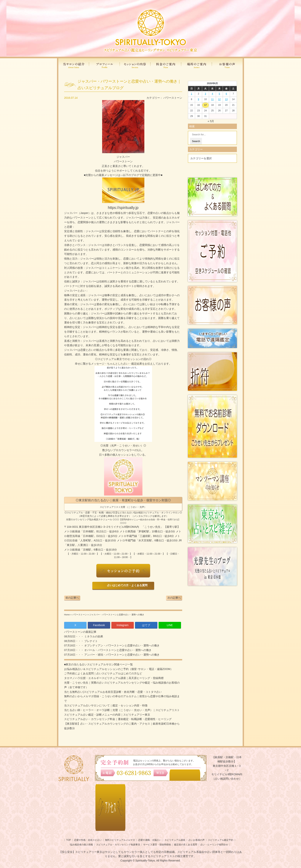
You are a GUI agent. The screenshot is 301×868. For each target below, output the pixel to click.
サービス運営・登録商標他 (157, 845)
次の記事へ (174, 598)
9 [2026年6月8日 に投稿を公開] (199, 99)
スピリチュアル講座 (175, 840)
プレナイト (91, 641)
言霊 (115, 513)
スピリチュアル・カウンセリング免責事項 (118, 845)
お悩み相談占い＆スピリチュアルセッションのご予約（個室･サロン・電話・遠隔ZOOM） (119, 669)
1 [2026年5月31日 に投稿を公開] (191, 94)
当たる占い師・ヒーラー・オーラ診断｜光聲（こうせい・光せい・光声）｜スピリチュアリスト (122, 710)
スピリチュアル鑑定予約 (221, 840)
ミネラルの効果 (93, 636)
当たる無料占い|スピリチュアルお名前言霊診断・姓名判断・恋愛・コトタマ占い (113, 692)
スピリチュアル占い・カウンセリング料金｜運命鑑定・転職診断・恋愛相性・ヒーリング (118, 719)
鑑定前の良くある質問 (186, 845)
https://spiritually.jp (123, 208)
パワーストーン (173, 98)
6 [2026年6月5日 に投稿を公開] (226, 94)
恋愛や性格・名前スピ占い (88, 840)
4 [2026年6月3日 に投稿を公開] (212, 94)
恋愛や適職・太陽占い (150, 840)
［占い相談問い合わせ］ (227, 779)
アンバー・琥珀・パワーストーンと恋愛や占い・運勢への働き (122, 655)
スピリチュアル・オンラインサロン (161, 513)
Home (67, 615)
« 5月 (211, 121)
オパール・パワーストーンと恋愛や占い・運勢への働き (117, 650)
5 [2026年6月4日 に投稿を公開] (219, 94)
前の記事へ (72, 598)
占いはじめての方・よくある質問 (127, 585)
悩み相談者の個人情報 (81, 845)
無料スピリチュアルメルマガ (120, 840)
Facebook (99, 625)
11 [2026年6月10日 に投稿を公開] (212, 99)
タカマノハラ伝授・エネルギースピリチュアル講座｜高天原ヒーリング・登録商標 (114, 678)
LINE (170, 625)
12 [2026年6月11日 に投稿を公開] (219, 99)
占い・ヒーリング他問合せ (214, 845)
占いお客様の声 (197, 840)
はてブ (146, 625)
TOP (69, 840)
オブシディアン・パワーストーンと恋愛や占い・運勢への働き (122, 645)
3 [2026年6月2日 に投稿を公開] (205, 94)
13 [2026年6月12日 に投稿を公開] (226, 99)
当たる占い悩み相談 (132, 513)
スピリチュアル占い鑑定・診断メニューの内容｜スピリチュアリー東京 (107, 715)
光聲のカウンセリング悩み (80, 519)
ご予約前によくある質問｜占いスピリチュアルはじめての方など (103, 673)
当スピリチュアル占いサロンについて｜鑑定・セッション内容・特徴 (106, 705)
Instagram (122, 625)
